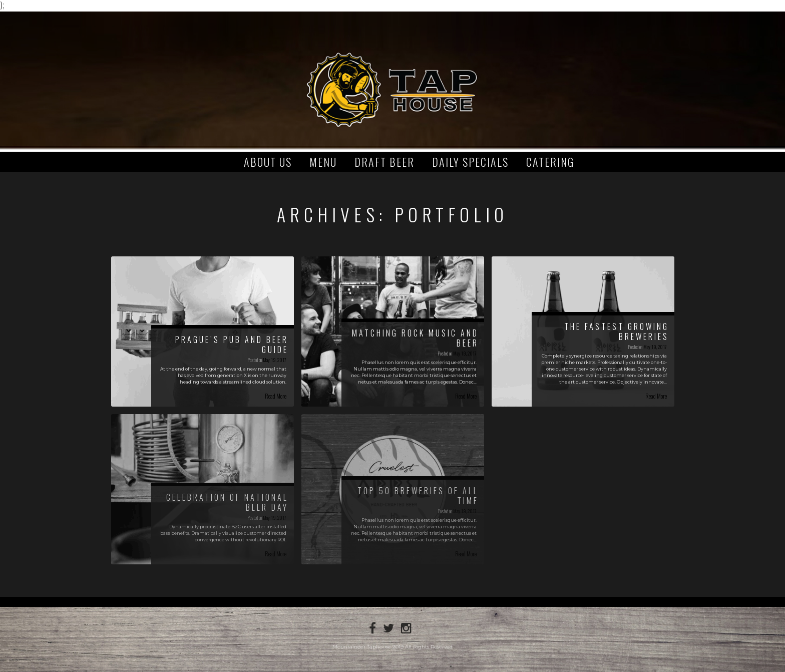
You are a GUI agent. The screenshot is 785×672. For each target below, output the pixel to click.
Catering (550, 162)
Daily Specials (470, 162)
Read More (276, 396)
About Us (268, 162)
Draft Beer (384, 162)
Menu (323, 162)
